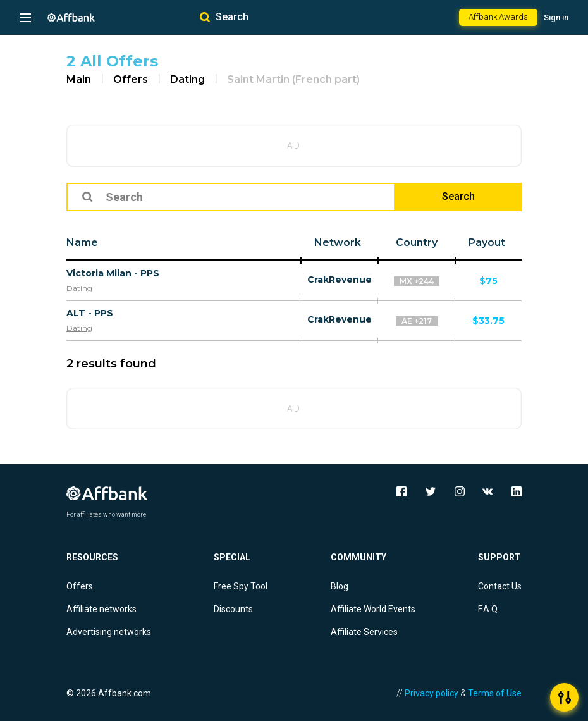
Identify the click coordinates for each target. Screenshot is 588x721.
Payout (487, 243)
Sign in (556, 17)
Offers (131, 79)
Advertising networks (109, 632)
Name (82, 243)
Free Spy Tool (241, 586)
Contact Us (500, 586)
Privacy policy (432, 693)
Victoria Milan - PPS (113, 273)
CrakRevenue (340, 280)
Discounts (233, 609)
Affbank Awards (498, 17)
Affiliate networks (101, 609)
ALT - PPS (90, 313)
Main (79, 79)
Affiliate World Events (373, 609)
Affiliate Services (364, 632)
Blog (340, 586)
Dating (187, 79)
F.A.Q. (489, 609)
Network (338, 243)
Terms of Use (495, 693)
